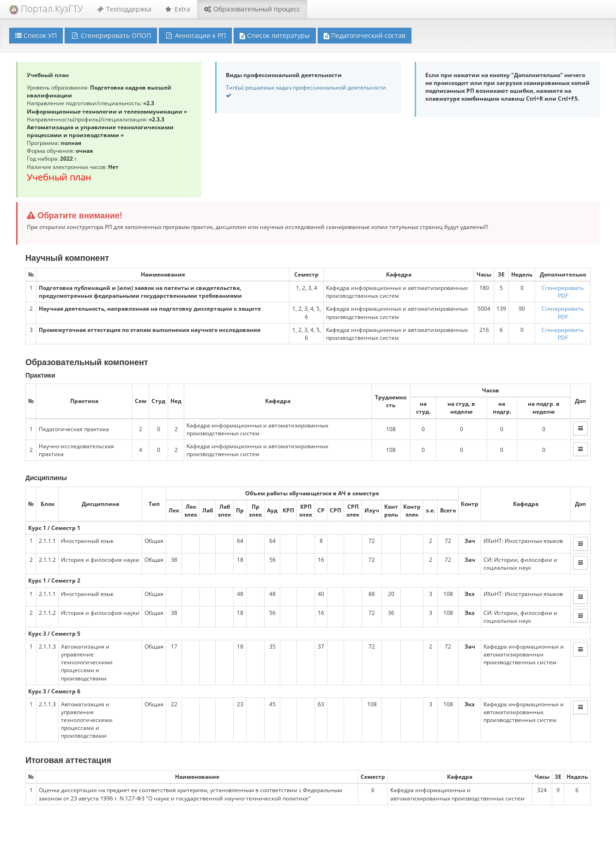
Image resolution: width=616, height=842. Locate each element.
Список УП (36, 35)
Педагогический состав (365, 35)
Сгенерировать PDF (563, 292)
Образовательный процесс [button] (252, 9)
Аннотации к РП (195, 35)
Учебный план (59, 177)
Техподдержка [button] (124, 9)
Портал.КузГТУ (46, 9)
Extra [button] (178, 9)
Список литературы (275, 35)
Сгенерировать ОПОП (111, 35)
